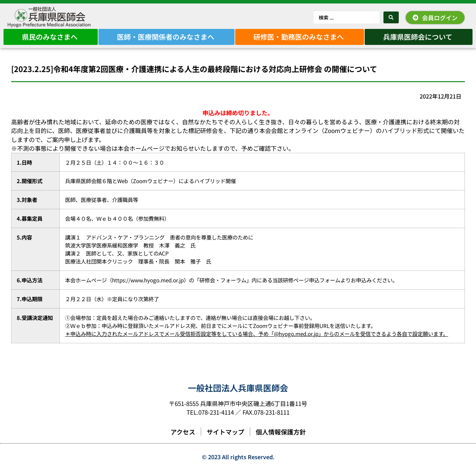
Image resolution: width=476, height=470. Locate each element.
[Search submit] (391, 17)
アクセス (183, 432)
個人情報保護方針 (281, 432)
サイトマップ (225, 432)
